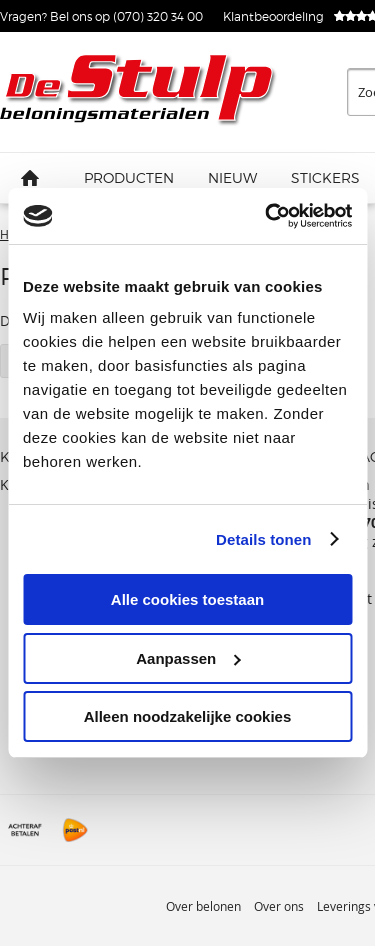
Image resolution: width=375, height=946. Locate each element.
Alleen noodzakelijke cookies (188, 716)
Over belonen (203, 906)
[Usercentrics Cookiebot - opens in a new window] (267, 216)
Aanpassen (188, 658)
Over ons (279, 906)
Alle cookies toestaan (187, 599)
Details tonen (263, 539)
